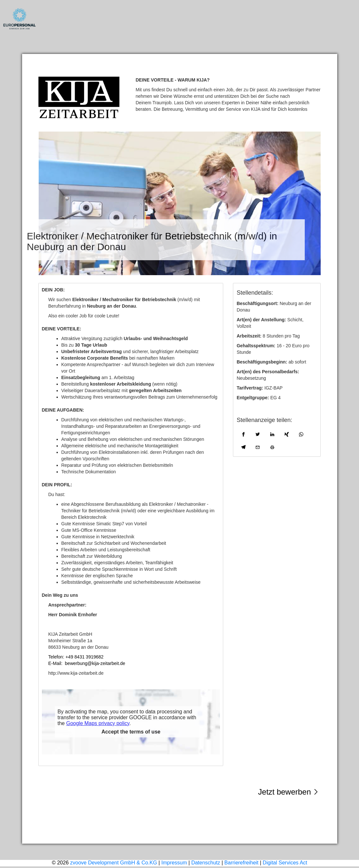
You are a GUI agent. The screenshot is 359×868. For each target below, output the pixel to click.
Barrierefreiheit (242, 863)
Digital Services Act (285, 863)
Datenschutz (206, 863)
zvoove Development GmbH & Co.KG (114, 863)
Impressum (179, 824)
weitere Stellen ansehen (296, 818)
